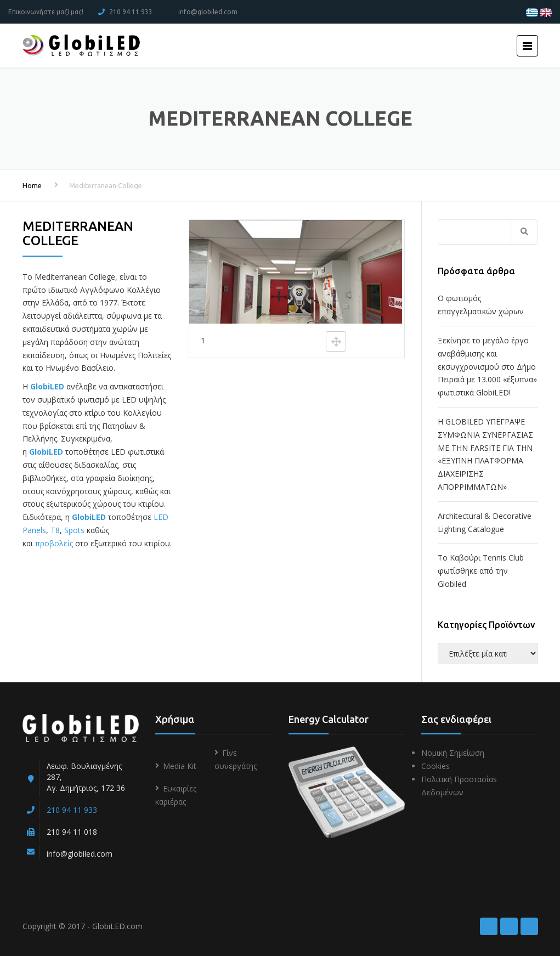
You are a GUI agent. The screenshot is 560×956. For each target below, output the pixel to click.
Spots (74, 530)
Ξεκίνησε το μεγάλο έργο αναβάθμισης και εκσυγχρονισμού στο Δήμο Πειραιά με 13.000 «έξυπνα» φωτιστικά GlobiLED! (487, 366)
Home (32, 185)
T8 (55, 530)
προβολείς (54, 543)
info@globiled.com (208, 12)
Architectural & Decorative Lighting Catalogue (485, 522)
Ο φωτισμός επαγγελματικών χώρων (481, 305)
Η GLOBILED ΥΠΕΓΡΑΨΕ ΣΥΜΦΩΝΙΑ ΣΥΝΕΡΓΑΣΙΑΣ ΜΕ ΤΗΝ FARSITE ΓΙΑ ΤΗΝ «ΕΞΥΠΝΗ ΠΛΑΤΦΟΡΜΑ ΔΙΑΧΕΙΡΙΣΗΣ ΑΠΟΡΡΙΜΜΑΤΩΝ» (485, 454)
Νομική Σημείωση (453, 753)
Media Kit (180, 766)
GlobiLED (47, 386)
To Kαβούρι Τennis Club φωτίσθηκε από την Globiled (481, 571)
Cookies (435, 766)
